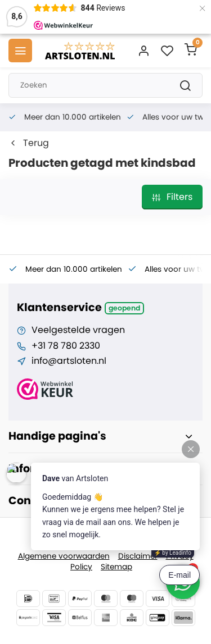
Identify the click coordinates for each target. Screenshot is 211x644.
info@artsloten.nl (69, 361)
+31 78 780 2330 (66, 346)
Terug (29, 143)
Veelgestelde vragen (78, 330)
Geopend (124, 308)
